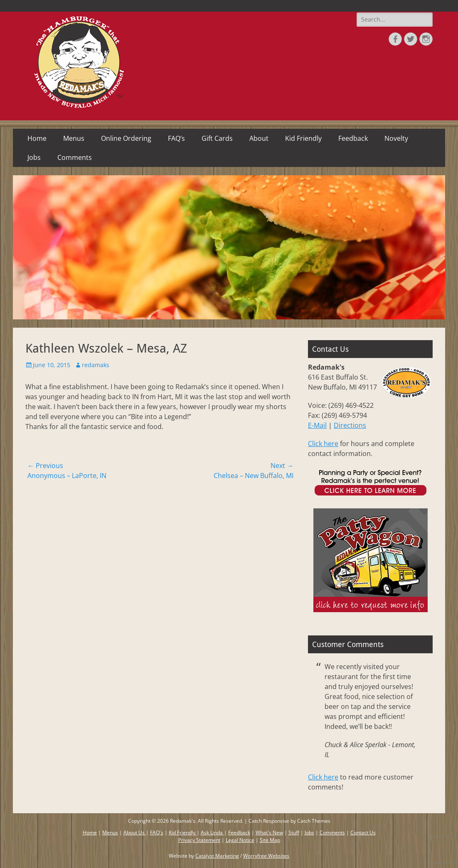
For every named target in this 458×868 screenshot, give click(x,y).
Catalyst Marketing (217, 856)
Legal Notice (240, 840)
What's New (269, 832)
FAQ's (157, 832)
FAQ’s (176, 138)
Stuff (294, 832)
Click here (323, 444)
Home (37, 138)
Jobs (34, 157)
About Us (135, 832)
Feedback (353, 138)
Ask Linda (212, 832)
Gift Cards (217, 138)
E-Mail (317, 425)
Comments (75, 157)
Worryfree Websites (266, 856)
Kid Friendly (303, 138)
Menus (74, 138)
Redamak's (183, 821)
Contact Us (363, 832)
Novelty (396, 138)
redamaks (96, 365)
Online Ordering (126, 138)
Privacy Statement (199, 840)
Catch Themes (314, 821)
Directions (350, 425)
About (259, 138)
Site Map (270, 840)
